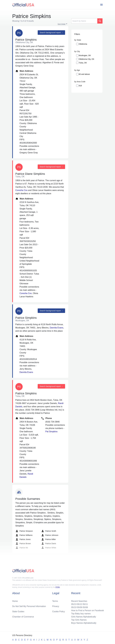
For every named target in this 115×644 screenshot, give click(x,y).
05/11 (85, 604)
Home (15, 601)
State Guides (18, 612)
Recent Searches (79, 601)
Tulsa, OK (83, 63)
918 (80, 86)
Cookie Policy (59, 612)
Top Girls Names (79, 620)
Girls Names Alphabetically (84, 617)
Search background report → (51, 33)
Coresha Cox (21, 190)
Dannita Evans (56, 328)
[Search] (84, 21)
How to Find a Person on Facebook (87, 610)
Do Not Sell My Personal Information (29, 606)
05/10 (74, 607)
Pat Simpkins (51, 432)
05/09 (79, 607)
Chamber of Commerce (23, 617)
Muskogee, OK (85, 55)
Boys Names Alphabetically (84, 623)
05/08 (85, 607)
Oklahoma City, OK (87, 59)
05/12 (79, 604)
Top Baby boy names (81, 614)
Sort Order (62, 24)
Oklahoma (83, 44)
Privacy (56, 606)
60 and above (84, 74)
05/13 (74, 604)
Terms (55, 601)
